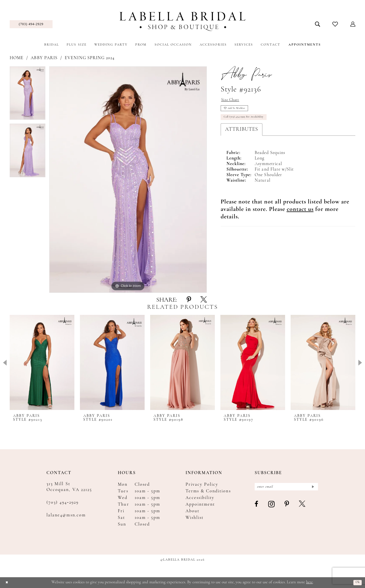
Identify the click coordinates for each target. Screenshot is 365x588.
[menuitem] (31, 24)
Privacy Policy (202, 485)
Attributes (242, 138)
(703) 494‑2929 (62, 503)
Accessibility (200, 498)
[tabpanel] (28, 95)
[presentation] (42, 362)
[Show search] (318, 24)
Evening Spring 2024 (90, 58)
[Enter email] (286, 488)
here (309, 582)
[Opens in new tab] (300, 218)
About (192, 511)
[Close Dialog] (8, 583)
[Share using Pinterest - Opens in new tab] (189, 300)
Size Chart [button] (233, 101)
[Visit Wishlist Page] (335, 24)
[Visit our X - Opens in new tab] (302, 507)
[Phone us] (31, 24)
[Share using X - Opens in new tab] (204, 300)
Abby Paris (44, 58)
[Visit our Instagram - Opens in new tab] (272, 507)
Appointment (200, 505)
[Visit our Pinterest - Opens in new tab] (287, 507)
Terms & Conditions (208, 491)
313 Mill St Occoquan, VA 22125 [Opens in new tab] (69, 487)
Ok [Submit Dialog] (356, 583)
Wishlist (195, 518)
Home (17, 58)
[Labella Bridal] (183, 21)
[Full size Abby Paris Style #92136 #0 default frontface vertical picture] (128, 180)
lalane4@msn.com (66, 515)
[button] (353, 24)
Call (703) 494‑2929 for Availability (253, 124)
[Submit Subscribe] (312, 488)
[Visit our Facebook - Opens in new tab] (257, 507)
